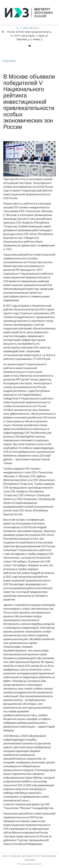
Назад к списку (9, 61)
